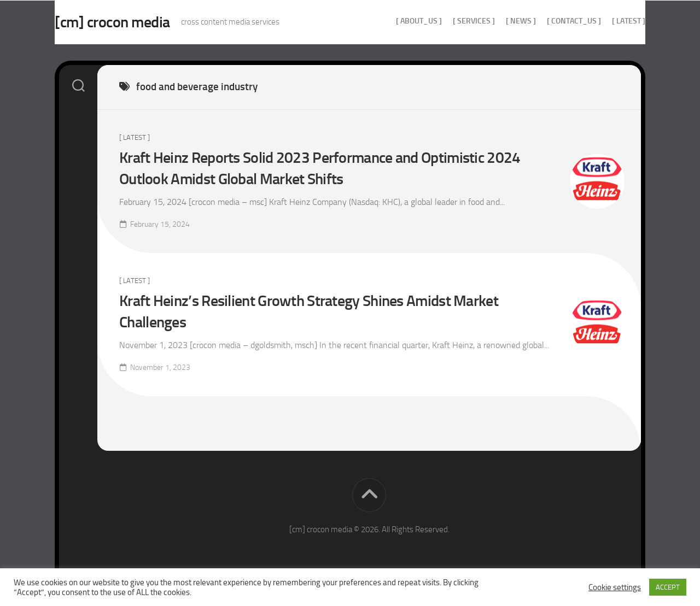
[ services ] (452, 21)
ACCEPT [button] (668, 587)
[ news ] (499, 21)
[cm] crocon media (134, 22)
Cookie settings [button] (615, 587)
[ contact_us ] (552, 21)
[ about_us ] (397, 21)
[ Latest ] (607, 21)
